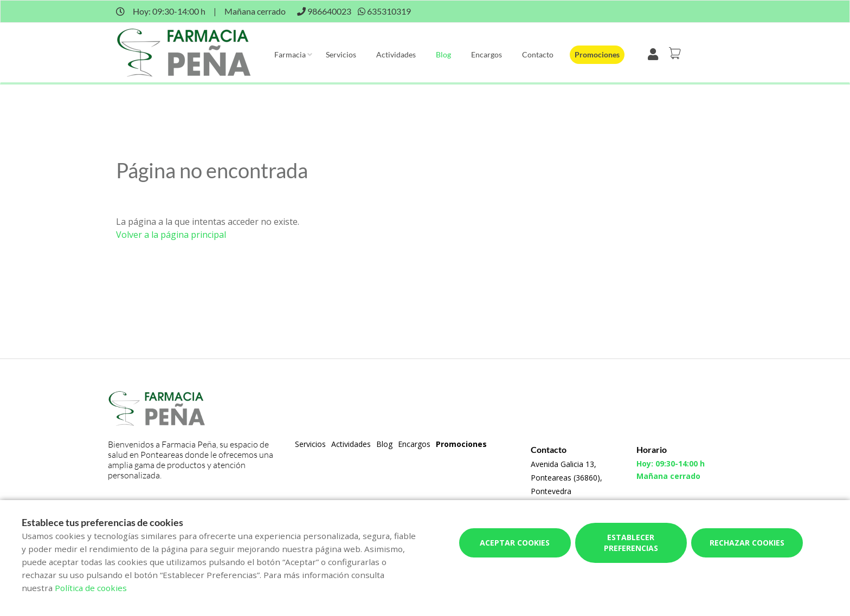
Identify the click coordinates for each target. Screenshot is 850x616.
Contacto (538, 54)
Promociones (597, 54)
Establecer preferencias (631, 543)
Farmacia (290, 54)
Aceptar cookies (515, 543)
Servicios (341, 54)
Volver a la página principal (171, 235)
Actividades (396, 54)
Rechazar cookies (747, 543)
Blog (443, 54)
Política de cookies (91, 588)
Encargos (487, 54)
